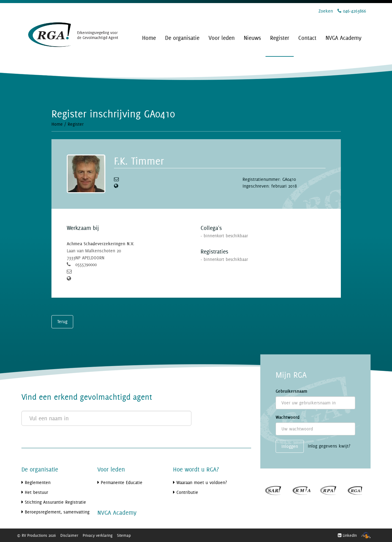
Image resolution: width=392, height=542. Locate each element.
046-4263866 (352, 11)
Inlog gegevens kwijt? (329, 446)
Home (57, 124)
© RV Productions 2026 (36, 535)
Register (76, 124)
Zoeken (326, 11)
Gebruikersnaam (291, 391)
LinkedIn (347, 535)
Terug (62, 321)
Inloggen (290, 446)
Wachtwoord (288, 417)
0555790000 (86, 264)
